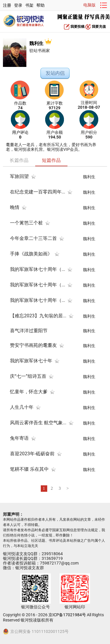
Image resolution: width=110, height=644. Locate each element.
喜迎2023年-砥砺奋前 (32, 454)
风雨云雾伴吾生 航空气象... (38, 423)
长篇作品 (19, 160)
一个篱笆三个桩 (26, 223)
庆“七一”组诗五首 (28, 376)
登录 (18, 5)
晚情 (15, 207)
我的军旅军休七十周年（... (38, 269)
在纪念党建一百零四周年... (38, 192)
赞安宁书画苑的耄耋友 (33, 345)
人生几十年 (22, 407)
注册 (7, 5)
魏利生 (41, 43)
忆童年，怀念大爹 (29, 392)
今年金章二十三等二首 (33, 238)
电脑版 (89, 5)
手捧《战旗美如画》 (31, 254)
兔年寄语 (19, 438)
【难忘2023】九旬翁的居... (38, 316)
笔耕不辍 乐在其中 (29, 469)
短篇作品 (51, 160)
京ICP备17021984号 (67, 615)
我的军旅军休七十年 (31, 361)
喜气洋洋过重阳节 (29, 331)
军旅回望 (19, 176)
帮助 (40, 5)
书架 (29, 5)
